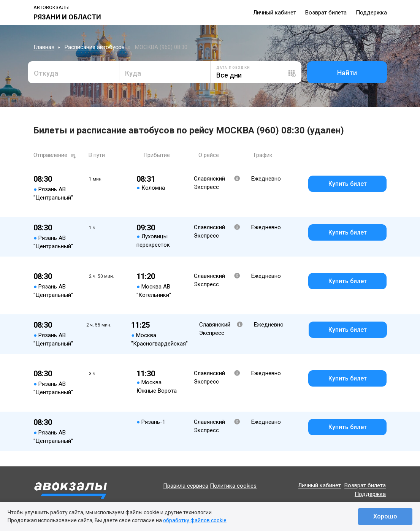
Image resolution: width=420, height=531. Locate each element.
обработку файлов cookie (195, 520)
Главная (44, 47)
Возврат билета (326, 13)
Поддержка (371, 13)
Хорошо (385, 516)
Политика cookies (233, 486)
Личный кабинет (275, 13)
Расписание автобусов (95, 47)
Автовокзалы (52, 7)
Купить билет (348, 184)
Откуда (46, 73)
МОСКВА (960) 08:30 (161, 47)
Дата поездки (233, 68)
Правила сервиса (186, 486)
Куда (133, 73)
